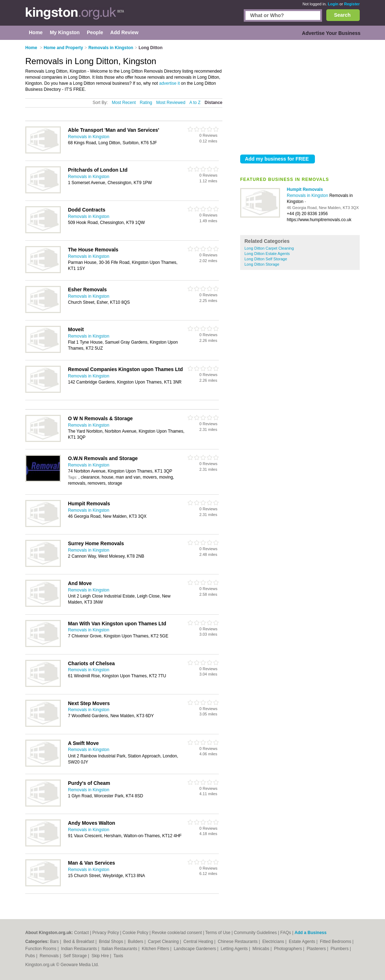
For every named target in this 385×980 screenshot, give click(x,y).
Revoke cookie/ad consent (177, 933)
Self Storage (76, 956)
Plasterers (317, 949)
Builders (136, 942)
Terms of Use (218, 933)
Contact (81, 933)
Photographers (289, 949)
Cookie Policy (135, 933)
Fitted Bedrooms (336, 942)
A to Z (195, 103)
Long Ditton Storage (262, 264)
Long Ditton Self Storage (266, 259)
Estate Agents (303, 942)
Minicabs (261, 949)
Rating (146, 103)
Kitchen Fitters (156, 949)
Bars (55, 942)
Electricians (274, 942)
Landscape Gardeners (195, 949)
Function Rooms (41, 949)
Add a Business (311, 933)
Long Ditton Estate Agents (267, 254)
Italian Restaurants (120, 949)
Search (342, 15)
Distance (213, 103)
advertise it (169, 83)
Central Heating (199, 942)
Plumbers (340, 949)
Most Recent (124, 103)
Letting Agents (235, 949)
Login (333, 4)
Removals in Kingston (308, 196)
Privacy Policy (106, 933)
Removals (50, 956)
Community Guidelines (255, 933)
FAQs (286, 933)
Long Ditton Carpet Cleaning (269, 248)
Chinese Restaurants (238, 942)
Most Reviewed (171, 103)
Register (352, 4)
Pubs (31, 956)
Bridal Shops (112, 942)
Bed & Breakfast (79, 942)
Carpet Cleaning (164, 942)
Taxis (118, 956)
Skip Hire (101, 956)
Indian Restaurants (80, 949)
